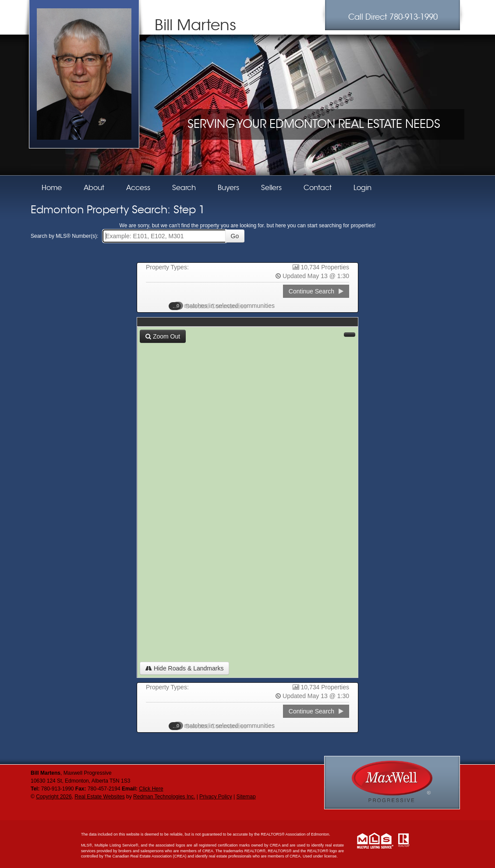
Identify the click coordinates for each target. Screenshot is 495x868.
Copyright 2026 (54, 797)
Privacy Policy (216, 797)
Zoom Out (163, 336)
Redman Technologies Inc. (164, 797)
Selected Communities (212, 306)
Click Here (151, 789)
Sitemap (246, 797)
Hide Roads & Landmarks (184, 668)
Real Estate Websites (100, 797)
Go (235, 236)
